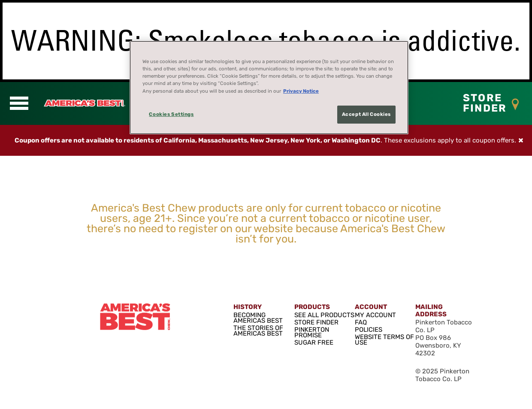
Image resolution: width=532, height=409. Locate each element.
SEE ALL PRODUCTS (324, 315)
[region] (269, 87)
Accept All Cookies (366, 114)
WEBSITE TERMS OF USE (384, 339)
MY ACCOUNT (375, 315)
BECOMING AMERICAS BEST (258, 317)
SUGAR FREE (314, 342)
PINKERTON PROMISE (312, 332)
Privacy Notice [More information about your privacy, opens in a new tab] (301, 91)
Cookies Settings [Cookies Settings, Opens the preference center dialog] (171, 114)
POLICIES (369, 329)
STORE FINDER (316, 322)
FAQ (361, 322)
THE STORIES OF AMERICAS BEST (258, 330)
